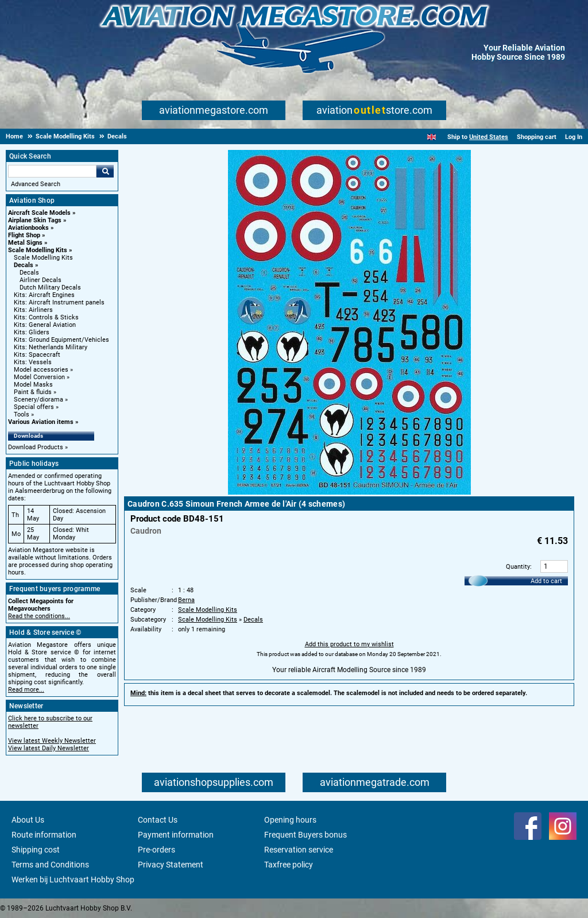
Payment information (176, 835)
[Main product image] (349, 492)
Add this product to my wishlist (349, 644)
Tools (22, 414)
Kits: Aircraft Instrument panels (59, 302)
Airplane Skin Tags (35, 220)
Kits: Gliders (32, 332)
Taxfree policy (289, 865)
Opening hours (290, 820)
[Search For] (52, 171)
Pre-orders (156, 850)
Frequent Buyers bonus (305, 835)
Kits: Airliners (33, 310)
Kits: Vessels (33, 362)
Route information (44, 835)
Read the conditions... (39, 616)
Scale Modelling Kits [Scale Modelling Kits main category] (43, 258)
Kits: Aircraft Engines (44, 295)
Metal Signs (25, 243)
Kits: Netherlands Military (51, 347)
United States (489, 137)
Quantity (518, 567)
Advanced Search (36, 184)
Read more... (26, 690)
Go (105, 171)
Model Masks (33, 385)
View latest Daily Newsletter (49, 748)
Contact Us (158, 820)
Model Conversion (39, 377)
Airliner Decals (40, 280)
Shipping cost (36, 850)
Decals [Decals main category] (29, 273)
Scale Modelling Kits (38, 250)
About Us (28, 820)
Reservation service (299, 850)
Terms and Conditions (50, 865)
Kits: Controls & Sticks (46, 317)
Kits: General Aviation (45, 325)
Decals (24, 265)
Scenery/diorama (38, 400)
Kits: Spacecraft (37, 355)
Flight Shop (24, 235)
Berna (186, 600)
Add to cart (546, 581)
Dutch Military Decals (50, 288)
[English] (432, 137)
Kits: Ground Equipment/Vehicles (61, 340)
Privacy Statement (171, 865)
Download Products (36, 447)
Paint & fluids (33, 392)
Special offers (34, 407)
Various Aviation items (41, 422)
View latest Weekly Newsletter (52, 741)
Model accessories (41, 370)
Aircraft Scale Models (39, 213)
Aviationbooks (28, 228)
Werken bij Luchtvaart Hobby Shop (73, 880)
